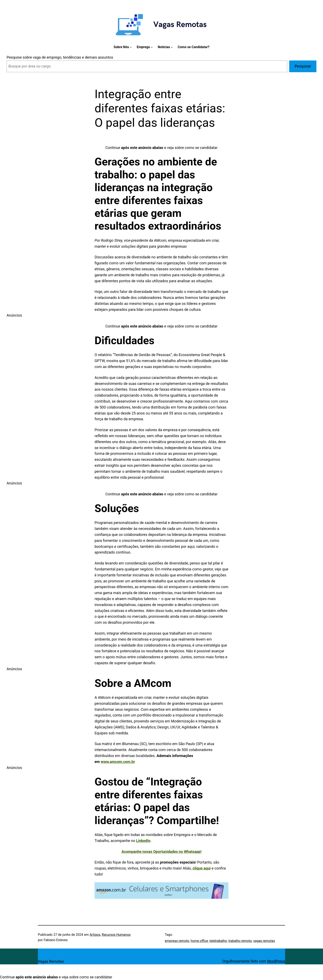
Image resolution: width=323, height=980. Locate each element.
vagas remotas (264, 941)
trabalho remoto (240, 941)
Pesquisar (303, 66)
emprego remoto (177, 941)
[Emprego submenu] (152, 47)
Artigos (95, 935)
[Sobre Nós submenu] (131, 47)
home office (199, 941)
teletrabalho (218, 941)
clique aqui (202, 868)
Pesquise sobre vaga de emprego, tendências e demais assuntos (60, 57)
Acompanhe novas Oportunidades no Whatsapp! (161, 852)
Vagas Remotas (51, 961)
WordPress (276, 961)
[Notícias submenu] (172, 47)
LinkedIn (143, 841)
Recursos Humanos (116, 935)
